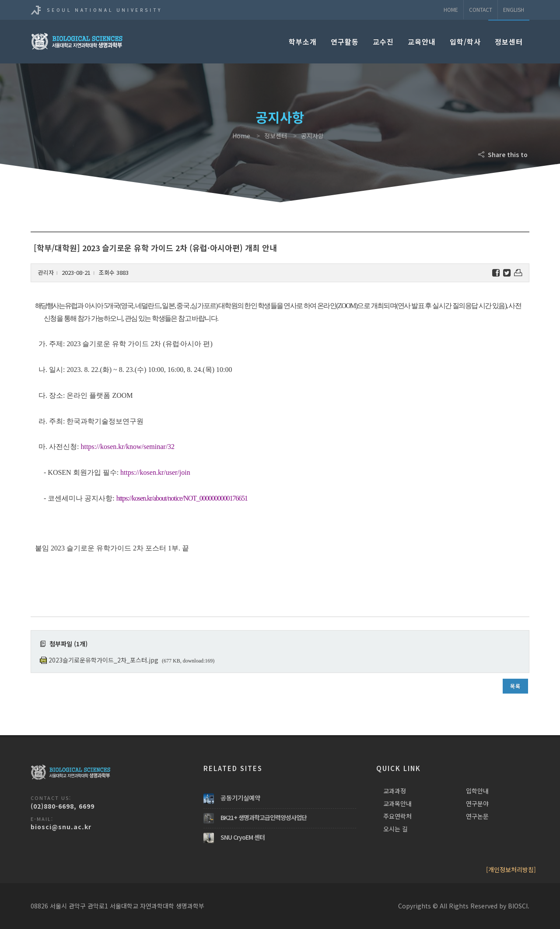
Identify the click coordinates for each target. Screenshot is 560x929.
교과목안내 (397, 803)
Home (451, 9)
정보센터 (509, 42)
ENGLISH (514, 9)
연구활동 (345, 42)
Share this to (504, 154)
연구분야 (477, 803)
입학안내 (477, 791)
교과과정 (395, 791)
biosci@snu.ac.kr (61, 827)
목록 (515, 686)
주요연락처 (397, 816)
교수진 (383, 42)
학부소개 (303, 42)
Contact (481, 9)
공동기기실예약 (240, 798)
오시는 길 (395, 829)
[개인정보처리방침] (511, 869)
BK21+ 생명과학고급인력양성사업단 (264, 817)
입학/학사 (465, 42)
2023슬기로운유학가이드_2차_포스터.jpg (103, 660)
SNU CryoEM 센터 (243, 837)
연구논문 (477, 816)
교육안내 (422, 42)
